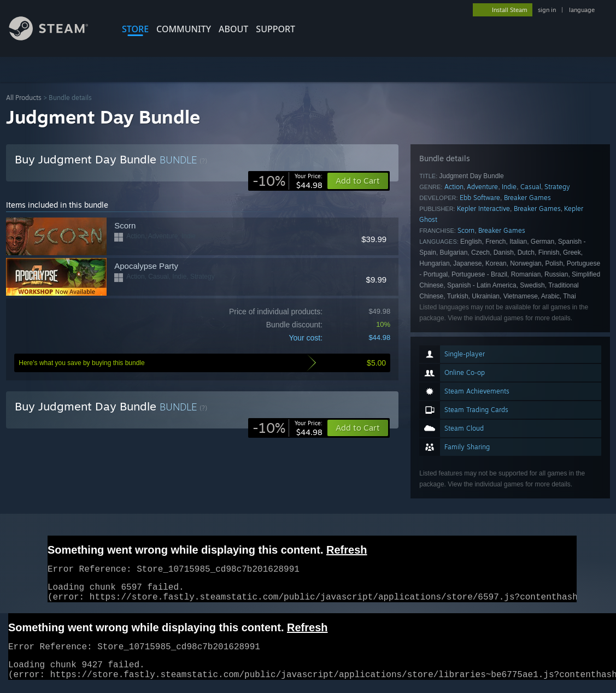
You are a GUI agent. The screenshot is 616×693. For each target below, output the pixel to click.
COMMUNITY (184, 29)
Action (454, 187)
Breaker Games (527, 198)
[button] (358, 428)
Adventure (482, 187)
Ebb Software (480, 198)
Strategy (557, 187)
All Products (24, 98)
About (233, 29)
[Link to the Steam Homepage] (57, 37)
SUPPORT (275, 29)
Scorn (466, 230)
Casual (531, 187)
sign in (547, 10)
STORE (135, 29)
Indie (509, 187)
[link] (288, 181)
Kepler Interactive (483, 209)
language (582, 10)
